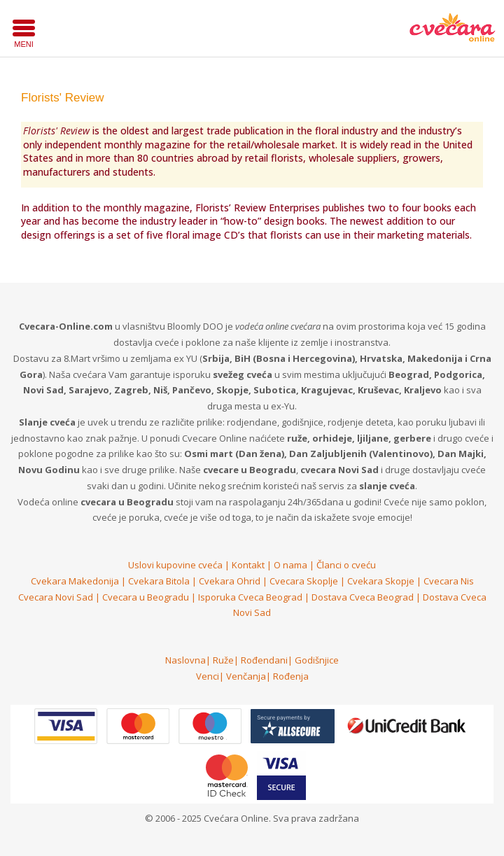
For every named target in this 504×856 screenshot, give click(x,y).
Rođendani (264, 660)
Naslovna (185, 660)
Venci (208, 676)
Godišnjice (317, 660)
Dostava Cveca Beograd (363, 597)
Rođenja (291, 676)
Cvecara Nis (449, 581)
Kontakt (248, 565)
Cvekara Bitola (159, 581)
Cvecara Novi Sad (56, 597)
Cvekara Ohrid (230, 581)
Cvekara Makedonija (75, 581)
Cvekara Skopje (381, 581)
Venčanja (246, 676)
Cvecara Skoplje (304, 581)
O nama (290, 565)
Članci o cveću (346, 565)
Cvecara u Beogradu (146, 597)
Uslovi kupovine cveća (175, 565)
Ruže (223, 660)
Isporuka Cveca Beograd (250, 597)
